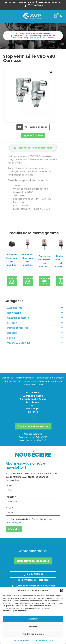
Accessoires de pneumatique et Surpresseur (33, 37)
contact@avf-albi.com (35, 580)
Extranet (33, 412)
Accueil (19, 34)
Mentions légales (33, 434)
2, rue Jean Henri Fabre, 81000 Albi (35, 586)
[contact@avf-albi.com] (19, 580)
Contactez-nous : (33, 551)
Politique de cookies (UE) (33, 440)
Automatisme (31, 34)
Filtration (35, 323)
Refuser (33, 626)
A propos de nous (33, 396)
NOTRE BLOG (33, 393)
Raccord (35, 333)
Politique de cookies (20, 640)
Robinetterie (35, 313)
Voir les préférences (33, 634)
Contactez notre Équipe (33, 399)
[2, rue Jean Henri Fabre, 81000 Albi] (13, 586)
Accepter (33, 619)
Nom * (9, 486)
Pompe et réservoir (35, 328)
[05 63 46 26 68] (24, 574)
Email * (9, 508)
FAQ (33, 405)
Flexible (35, 338)
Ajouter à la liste (33, 135)
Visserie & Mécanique (35, 343)
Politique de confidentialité (41, 640)
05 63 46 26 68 (35, 574)
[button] (62, 590)
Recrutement (33, 402)
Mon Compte (33, 409)
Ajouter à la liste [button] (13, 281)
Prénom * (11, 497)
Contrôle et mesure (35, 318)
